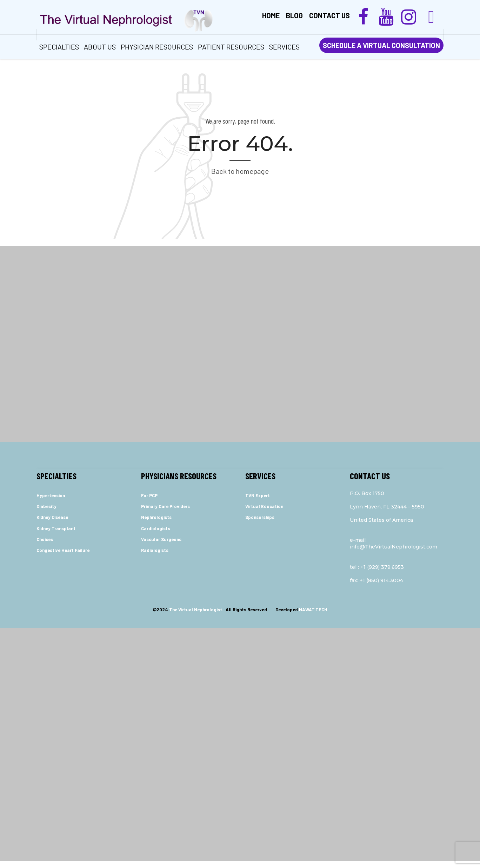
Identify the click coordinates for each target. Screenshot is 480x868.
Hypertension (51, 495)
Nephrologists (156, 517)
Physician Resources (157, 47)
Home (271, 15)
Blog (294, 15)
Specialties (59, 47)
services (284, 47)
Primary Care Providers (165, 506)
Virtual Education (264, 506)
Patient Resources (231, 47)
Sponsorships (260, 517)
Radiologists (155, 550)
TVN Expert (258, 495)
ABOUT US (100, 47)
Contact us (329, 15)
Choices (45, 539)
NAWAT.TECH (313, 610)
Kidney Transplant (56, 528)
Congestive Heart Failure (63, 550)
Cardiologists (156, 528)
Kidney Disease (52, 517)
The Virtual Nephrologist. (197, 610)
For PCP (149, 495)
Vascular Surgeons (161, 539)
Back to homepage (240, 171)
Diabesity (46, 506)
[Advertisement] (240, 305)
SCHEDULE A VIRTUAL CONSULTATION (381, 45)
